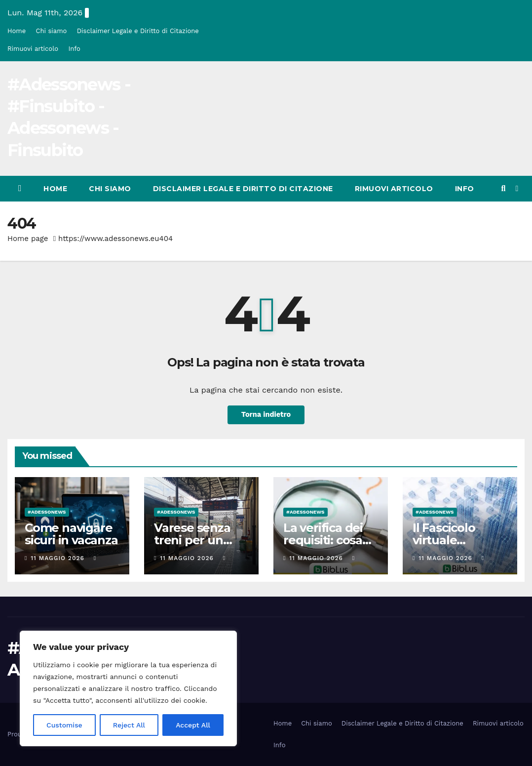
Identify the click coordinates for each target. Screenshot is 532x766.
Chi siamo (52, 31)
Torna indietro (266, 415)
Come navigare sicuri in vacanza (71, 534)
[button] (503, 188)
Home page (28, 239)
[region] (128, 688)
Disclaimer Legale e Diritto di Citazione (138, 31)
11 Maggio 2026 (58, 558)
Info (74, 49)
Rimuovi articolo (33, 49)
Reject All (129, 725)
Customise (64, 725)
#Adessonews (47, 512)
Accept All (193, 725)
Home (17, 31)
